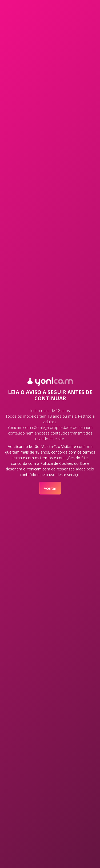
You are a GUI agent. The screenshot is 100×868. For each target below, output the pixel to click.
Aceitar (50, 488)
